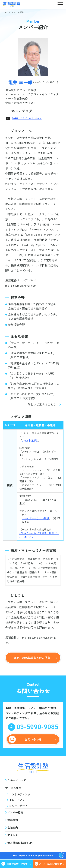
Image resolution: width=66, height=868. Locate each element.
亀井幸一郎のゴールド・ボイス (27, 118)
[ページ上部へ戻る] (62, 855)
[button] (60, 4)
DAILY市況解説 (30, 440)
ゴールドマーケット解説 (35, 518)
